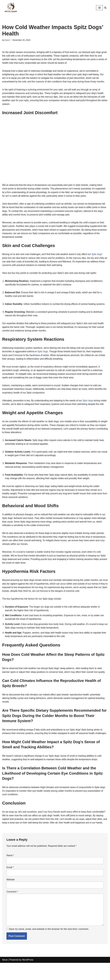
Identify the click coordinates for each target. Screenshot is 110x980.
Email (10, 884)
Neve (5, 977)
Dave (7, 40)
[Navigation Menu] (99, 8)
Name (10, 872)
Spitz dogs (98, 256)
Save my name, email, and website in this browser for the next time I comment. (49, 946)
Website (11, 896)
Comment (12, 908)
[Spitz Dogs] (11, 8)
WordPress (28, 977)
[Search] (105, 8)
